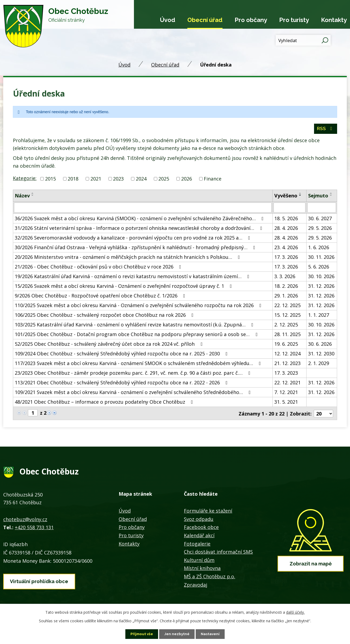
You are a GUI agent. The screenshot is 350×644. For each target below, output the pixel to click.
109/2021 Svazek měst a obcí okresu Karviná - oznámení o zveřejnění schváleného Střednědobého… (134, 393)
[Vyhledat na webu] (303, 40)
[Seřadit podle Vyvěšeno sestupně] (300, 197)
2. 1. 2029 (319, 365)
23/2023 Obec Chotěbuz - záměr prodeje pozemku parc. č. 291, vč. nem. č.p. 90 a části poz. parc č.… (134, 374)
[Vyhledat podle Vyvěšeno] (289, 209)
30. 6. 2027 (320, 220)
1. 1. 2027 (319, 316)
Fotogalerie (197, 544)
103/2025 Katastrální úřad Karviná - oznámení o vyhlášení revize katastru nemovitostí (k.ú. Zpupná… (135, 326)
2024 (141, 180)
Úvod (168, 20)
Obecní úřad (205, 20)
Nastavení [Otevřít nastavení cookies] (211, 634)
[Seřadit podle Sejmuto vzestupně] (331, 194)
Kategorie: (25, 179)
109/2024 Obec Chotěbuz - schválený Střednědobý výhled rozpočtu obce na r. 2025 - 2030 (122, 355)
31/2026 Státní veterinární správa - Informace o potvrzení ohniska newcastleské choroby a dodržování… (139, 229)
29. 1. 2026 (286, 297)
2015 (50, 180)
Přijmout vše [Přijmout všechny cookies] (141, 634)
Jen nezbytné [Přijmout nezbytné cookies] (177, 634)
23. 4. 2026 (286, 249)
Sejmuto (318, 197)
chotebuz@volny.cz (25, 520)
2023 (118, 180)
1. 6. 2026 (319, 249)
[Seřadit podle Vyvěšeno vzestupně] (300, 194)
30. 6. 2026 (320, 345)
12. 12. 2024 (287, 355)
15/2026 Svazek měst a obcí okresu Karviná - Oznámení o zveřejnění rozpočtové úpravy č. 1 (124, 287)
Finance (213, 180)
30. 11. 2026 (321, 258)
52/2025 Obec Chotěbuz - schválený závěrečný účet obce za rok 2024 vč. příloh (110, 345)
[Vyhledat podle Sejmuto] (322, 209)
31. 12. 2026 (321, 287)
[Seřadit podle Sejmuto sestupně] (331, 197)
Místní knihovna (202, 569)
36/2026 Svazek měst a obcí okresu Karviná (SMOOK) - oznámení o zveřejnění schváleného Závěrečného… (140, 220)
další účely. (295, 612)
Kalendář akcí (199, 536)
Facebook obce (201, 528)
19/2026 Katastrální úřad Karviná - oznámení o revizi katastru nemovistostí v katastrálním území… (133, 278)
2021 (96, 180)
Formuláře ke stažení (208, 511)
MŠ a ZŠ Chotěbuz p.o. (209, 577)
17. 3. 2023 (286, 374)
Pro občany (251, 20)
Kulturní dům (199, 561)
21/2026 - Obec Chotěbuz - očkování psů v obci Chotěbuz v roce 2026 (99, 268)
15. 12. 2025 (287, 316)
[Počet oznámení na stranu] (323, 414)
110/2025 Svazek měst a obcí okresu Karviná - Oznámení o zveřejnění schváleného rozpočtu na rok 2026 (139, 307)
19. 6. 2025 (286, 345)
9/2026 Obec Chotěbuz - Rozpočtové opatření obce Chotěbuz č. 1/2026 (101, 297)
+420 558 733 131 (34, 528)
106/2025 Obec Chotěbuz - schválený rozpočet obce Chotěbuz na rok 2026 (105, 316)
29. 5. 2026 (320, 229)
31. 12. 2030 (321, 355)
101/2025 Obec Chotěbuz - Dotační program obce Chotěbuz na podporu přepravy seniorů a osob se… (137, 336)
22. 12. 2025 (287, 307)
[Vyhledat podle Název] (143, 209)
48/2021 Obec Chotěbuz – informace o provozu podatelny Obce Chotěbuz (105, 403)
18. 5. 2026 (286, 220)
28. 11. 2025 (287, 336)
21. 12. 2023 (287, 365)
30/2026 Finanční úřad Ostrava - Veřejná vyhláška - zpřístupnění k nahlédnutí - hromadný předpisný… (136, 249)
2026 (187, 180)
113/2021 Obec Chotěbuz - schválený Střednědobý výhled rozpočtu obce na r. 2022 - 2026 (122, 384)
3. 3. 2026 (285, 278)
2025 (164, 180)
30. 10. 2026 (321, 278)
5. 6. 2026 (319, 268)
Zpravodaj (196, 586)
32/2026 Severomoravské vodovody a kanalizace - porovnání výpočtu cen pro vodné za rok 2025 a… (134, 239)
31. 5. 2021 (286, 403)
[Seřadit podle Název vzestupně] (33, 194)
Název (22, 197)
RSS (325, 130)
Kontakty (334, 20)
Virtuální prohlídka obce (39, 581)
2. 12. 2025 (286, 326)
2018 (73, 180)
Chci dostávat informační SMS (218, 553)
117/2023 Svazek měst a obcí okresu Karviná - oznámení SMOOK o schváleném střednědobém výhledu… (139, 365)
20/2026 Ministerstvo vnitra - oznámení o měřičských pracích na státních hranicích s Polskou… (128, 258)
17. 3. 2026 (286, 258)
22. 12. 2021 (287, 384)
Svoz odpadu (199, 520)
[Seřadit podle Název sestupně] (33, 197)
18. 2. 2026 (286, 287)
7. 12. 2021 (286, 393)
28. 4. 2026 (286, 229)
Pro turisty (294, 20)
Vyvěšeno (286, 197)
